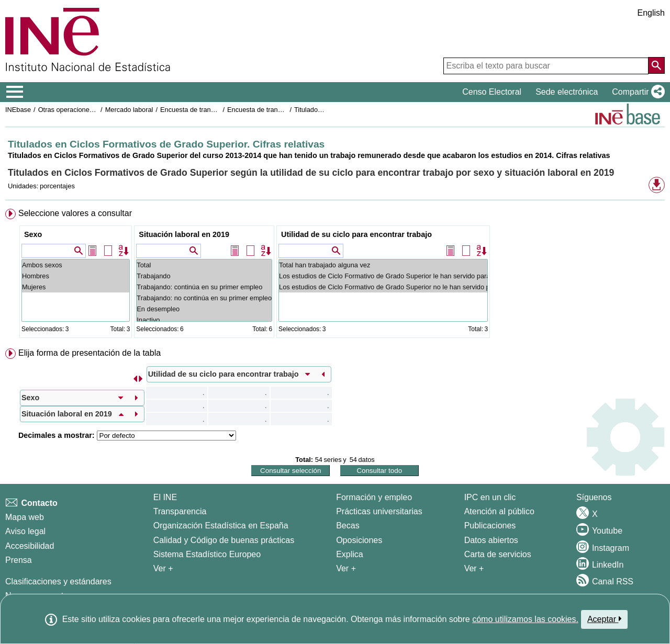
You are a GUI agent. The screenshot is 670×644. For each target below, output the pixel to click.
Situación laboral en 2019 (184, 234)
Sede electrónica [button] (567, 92)
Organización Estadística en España (221, 526)
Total (204, 265)
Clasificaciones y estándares (58, 581)
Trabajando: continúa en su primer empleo (204, 287)
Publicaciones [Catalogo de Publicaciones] (490, 526)
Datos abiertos (491, 540)
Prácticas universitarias (379, 511)
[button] (636, 92)
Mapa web (25, 517)
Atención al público (499, 511)
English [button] (651, 13)
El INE (165, 497)
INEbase (18, 110)
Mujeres (76, 287)
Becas (348, 526)
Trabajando (204, 276)
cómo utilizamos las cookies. (525, 619)
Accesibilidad (30, 546)
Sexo (33, 234)
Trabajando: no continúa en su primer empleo (204, 298)
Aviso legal (25, 531)
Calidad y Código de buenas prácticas (224, 540)
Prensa (19, 560)
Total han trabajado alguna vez (383, 265)
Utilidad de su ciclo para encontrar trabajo (356, 234)
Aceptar (604, 619)
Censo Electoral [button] (492, 92)
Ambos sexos (76, 265)
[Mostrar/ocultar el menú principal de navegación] (15, 92)
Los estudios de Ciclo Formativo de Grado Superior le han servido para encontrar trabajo (383, 276)
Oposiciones (359, 540)
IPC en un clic (490, 497)
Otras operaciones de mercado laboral (95, 110)
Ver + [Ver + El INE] (163, 568)
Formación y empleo (374, 497)
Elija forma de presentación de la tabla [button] (90, 353)
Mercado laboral (129, 110)
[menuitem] (335, 275)
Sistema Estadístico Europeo (207, 554)
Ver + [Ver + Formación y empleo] (346, 568)
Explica (350, 554)
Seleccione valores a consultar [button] (75, 213)
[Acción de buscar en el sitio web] (656, 65)
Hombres (76, 276)
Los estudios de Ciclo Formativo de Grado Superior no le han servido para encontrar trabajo (383, 287)
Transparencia (180, 511)
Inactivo (204, 320)
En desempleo (204, 309)
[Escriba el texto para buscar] (546, 66)
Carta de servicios (498, 554)
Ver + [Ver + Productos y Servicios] (474, 568)
